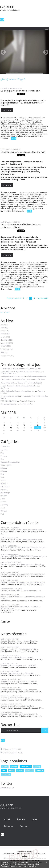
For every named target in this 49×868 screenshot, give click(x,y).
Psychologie (37, 120)
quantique (11, 136)
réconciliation (38, 207)
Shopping (4, 505)
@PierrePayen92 (7, 787)
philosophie (5, 287)
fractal (40, 268)
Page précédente (14, 298)
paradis (31, 285)
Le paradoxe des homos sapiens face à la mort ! (24, 152)
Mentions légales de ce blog (27, 858)
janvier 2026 (5, 337)
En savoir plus (30, 866)
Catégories (8, 826)
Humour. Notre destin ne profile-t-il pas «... (25, 590)
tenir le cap (14, 205)
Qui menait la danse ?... (10, 404)
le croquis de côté (34, 369)
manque (11, 281)
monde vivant (29, 282)
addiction (38, 122)
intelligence (26, 130)
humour (18, 130)
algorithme (23, 205)
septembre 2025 (7, 349)
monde (20, 282)
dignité (13, 208)
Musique (4, 483)
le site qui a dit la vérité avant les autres (24, 397)
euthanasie (5, 208)
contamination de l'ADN (10, 396)
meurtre (44, 281)
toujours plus (34, 136)
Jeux (2, 474)
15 (38, 425)
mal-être (4, 281)
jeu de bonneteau (33, 202)
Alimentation (6, 447)
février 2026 (5, 334)
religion (34, 208)
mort (33, 132)
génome (38, 128)
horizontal (33, 270)
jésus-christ (5, 277)
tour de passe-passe (17, 202)
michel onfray (6, 198)
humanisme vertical (36, 272)
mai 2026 (4, 325)
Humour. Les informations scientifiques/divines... (20, 649)
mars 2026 (5, 331)
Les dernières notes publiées (28, 854)
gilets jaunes (27, 207)
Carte (5, 621)
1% (33, 122)
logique (38, 130)
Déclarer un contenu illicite (11, 858)
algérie (22, 124)
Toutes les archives (7, 356)
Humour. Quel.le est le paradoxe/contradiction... (19, 682)
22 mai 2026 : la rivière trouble (12, 369)
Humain (4, 468)
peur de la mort (34, 205)
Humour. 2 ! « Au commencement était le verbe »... (23, 598)
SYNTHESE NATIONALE (9, 374)
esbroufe (4, 202)
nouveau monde (7, 285)
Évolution (24, 128)
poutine (23, 287)
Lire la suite (7, 110)
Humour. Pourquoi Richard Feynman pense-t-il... (19, 714)
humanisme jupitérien (19, 272)
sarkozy (37, 766)
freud (46, 268)
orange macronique (17, 134)
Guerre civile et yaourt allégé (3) (30, 383)
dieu (4, 770)
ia (23, 211)
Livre (3, 477)
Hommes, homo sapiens (10, 462)
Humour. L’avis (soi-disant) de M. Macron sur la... (19, 690)
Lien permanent (8, 118)
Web (22, 122)
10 (4, 425)
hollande (30, 770)
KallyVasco (5, 388)
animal (40, 208)
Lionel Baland (40, 380)
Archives (24, 826)
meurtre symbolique (9, 282)
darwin (19, 208)
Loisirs (3, 481)
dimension (5, 128)
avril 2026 (4, 328)
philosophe (15, 287)
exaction (26, 268)
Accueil (7, 819)
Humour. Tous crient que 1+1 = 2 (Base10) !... (18, 673)
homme (5, 766)
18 (11, 428)
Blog (30, 118)
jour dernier (15, 277)
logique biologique (40, 277)
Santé (10, 122)
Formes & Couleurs (27, 401)
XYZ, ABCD (7, 7)
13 (24, 425)
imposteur (5, 274)
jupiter (10, 207)
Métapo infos (27, 404)
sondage (19, 136)
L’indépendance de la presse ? (13, 377)
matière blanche (34, 281)
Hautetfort (29, 851)
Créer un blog (21, 851)
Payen (3, 530)
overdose (18, 285)
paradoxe (35, 197)
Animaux (4, 450)
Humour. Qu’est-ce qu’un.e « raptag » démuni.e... (19, 641)
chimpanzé (28, 126)
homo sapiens (23, 270)
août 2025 (4, 352)
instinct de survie (34, 274)
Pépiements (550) (7, 383)
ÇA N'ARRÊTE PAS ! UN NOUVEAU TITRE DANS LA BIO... (21, 372)
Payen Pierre (6, 597)
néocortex (43, 282)
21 (31, 428)
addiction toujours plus (10, 124)
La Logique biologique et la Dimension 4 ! (21, 91)
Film (2, 459)
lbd (33, 130)
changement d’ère (15, 126)
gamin (3, 270)
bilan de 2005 (31, 124)
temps (26, 136)
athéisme (16, 198)
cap (7, 205)
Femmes (36, 192)
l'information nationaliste (38, 377)
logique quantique (17, 132)
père (36, 285)
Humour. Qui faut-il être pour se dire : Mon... (26, 530)
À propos (21, 819)
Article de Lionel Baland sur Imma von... (16, 380)
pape (25, 285)
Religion (4, 122)
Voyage (4, 511)
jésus (43, 274)
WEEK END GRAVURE (9, 401)
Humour (11, 120)
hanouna (10, 130)
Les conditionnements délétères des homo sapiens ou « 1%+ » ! (21, 226)
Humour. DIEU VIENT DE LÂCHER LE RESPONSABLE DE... (21, 608)
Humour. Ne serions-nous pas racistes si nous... (28, 564)
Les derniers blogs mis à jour (11, 854)
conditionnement (38, 266)
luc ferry (34, 278)
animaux (4, 211)
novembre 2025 (7, 343)
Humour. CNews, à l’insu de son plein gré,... (17, 657)
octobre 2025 (6, 346)
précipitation (32, 287)
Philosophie (19, 120)
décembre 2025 (7, 340)
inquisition (22, 274)
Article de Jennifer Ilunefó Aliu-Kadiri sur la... (18, 391)
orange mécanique (33, 134)
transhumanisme (15, 211)
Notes (34, 819)
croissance (19, 201)
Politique (28, 120)
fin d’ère (31, 128)
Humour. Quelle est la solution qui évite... (17, 698)
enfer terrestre (7, 268)
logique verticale (23, 278)
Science (16, 122)
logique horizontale (8, 278)
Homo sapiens (6, 465)
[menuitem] (7, 819)
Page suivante (42, 298)
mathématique (21, 281)
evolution (26, 208)
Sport (3, 508)
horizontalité (43, 270)
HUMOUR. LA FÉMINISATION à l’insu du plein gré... (28, 548)
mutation (39, 132)
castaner (4, 126)
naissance (5, 134)
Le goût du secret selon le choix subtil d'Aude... (19, 386)
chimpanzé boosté (40, 126)
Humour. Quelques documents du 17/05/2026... (19, 665)
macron (28, 132)
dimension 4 (14, 128)
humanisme (36, 198)
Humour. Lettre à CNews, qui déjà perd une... (18, 706)
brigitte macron (37, 201)
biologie (40, 124)
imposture (13, 274)
